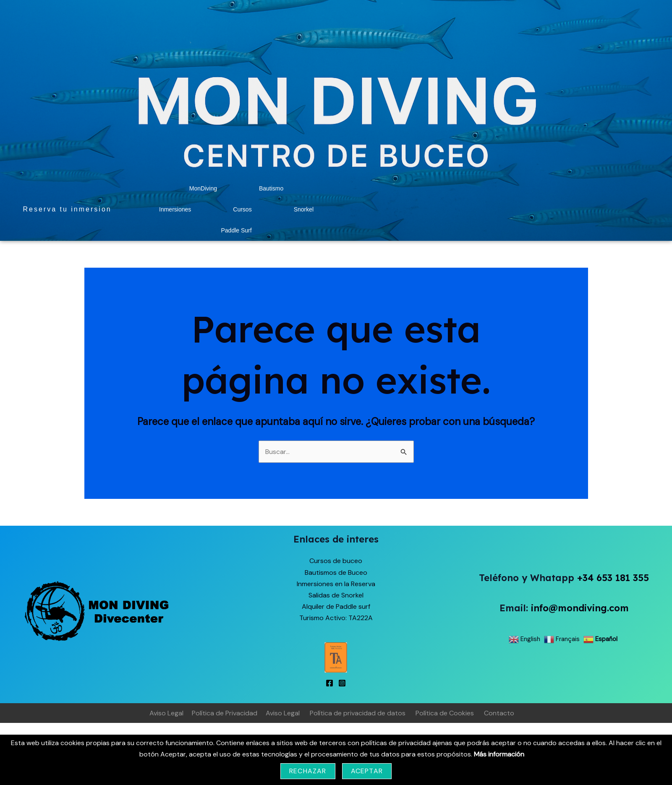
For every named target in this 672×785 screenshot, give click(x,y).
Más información (499, 754)
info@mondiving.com (580, 608)
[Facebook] (329, 683)
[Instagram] (342, 683)
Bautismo (271, 188)
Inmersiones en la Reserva (336, 584)
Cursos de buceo (336, 561)
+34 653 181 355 (613, 578)
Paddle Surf (236, 230)
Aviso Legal (166, 713)
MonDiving (203, 188)
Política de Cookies (445, 713)
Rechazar (308, 771)
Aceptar (367, 771)
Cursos (242, 209)
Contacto (499, 713)
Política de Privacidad (225, 713)
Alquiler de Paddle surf (336, 606)
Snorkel (304, 209)
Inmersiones (175, 209)
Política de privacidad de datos (358, 713)
